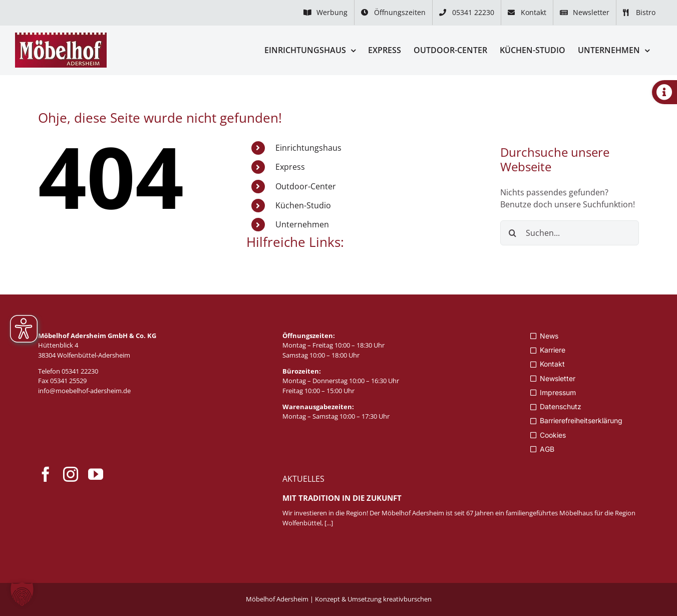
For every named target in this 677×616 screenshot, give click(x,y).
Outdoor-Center (306, 186)
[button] (22, 594)
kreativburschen (407, 599)
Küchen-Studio (303, 205)
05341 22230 (80, 371)
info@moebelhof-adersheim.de (84, 391)
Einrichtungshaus (308, 148)
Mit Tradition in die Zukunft (342, 498)
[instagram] (71, 474)
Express (290, 167)
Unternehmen (302, 224)
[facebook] (46, 474)
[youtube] (96, 474)
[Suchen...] (570, 233)
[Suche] (513, 233)
